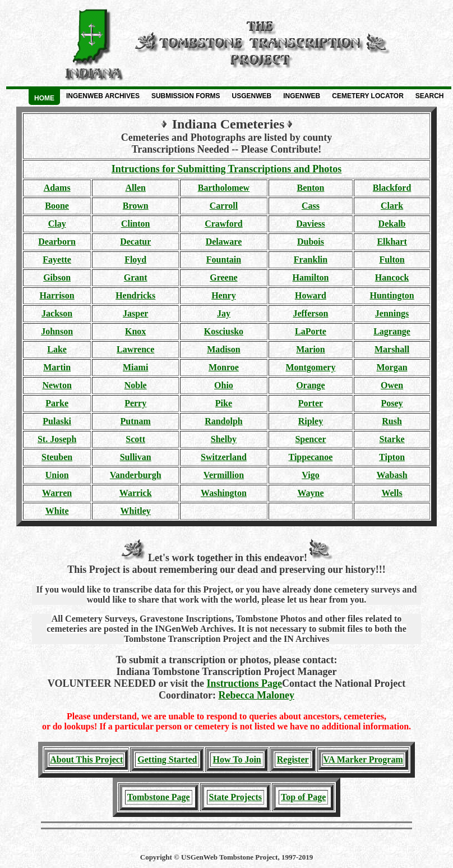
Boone (57, 206)
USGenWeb (252, 96)
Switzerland (224, 457)
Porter (311, 403)
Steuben (57, 457)
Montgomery (311, 367)
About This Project (86, 759)
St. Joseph (57, 439)
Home (44, 98)
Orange (311, 385)
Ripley (311, 421)
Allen (135, 188)
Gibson (57, 277)
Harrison (57, 295)
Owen (392, 385)
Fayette (57, 260)
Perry (135, 403)
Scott (135, 439)
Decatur (135, 242)
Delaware (224, 242)
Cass (311, 206)
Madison (224, 349)
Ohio (224, 385)
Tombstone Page (159, 797)
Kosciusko (224, 331)
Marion (311, 349)
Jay (224, 313)
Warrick (136, 493)
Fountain (224, 260)
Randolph (224, 421)
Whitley (136, 511)
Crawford (224, 224)
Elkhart (392, 242)
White (57, 511)
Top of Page (303, 797)
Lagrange (392, 331)
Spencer (310, 439)
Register (293, 759)
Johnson (57, 331)
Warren (57, 493)
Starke (392, 439)
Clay (57, 224)
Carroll (224, 206)
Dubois (311, 242)
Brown (136, 206)
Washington (224, 493)
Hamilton (311, 277)
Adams (57, 188)
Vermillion (224, 475)
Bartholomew (224, 188)
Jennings (392, 313)
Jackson (57, 313)
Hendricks (135, 295)
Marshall (392, 349)
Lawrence (135, 349)
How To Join (237, 759)
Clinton (136, 224)
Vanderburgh (136, 475)
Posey (392, 403)
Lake (57, 349)
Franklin (311, 260)
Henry (224, 295)
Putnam (136, 421)
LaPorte (311, 331)
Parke (57, 403)
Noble (136, 385)
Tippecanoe (311, 457)
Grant (136, 277)
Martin (57, 367)
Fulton (392, 260)
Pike (224, 403)
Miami (135, 367)
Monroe (224, 367)
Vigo (310, 475)
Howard (311, 295)
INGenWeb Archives (103, 96)
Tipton (392, 457)
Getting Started (167, 759)
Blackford (392, 188)
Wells (392, 493)
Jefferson (310, 313)
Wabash (392, 475)
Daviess (311, 224)
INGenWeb (302, 96)
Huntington (392, 295)
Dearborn (57, 242)
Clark (392, 206)
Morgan (392, 367)
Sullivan (136, 457)
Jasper (135, 313)
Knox (135, 331)
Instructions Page (245, 683)
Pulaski (57, 421)
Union (57, 475)
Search (430, 96)
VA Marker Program (363, 759)
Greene (223, 277)
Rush (392, 421)
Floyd (135, 260)
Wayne (310, 493)
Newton (57, 385)
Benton (310, 188)
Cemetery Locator (368, 96)
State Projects (235, 797)
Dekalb (392, 224)
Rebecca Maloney (256, 695)
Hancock (392, 277)
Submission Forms (186, 96)
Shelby (224, 439)
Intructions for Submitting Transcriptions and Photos (227, 169)
